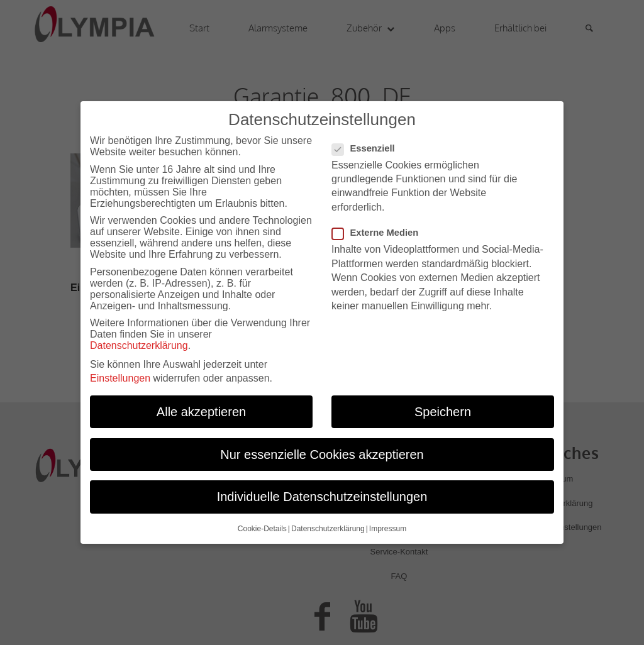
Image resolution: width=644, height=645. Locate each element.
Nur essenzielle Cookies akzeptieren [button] (322, 449)
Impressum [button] (388, 524)
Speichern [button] (443, 407)
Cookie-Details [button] (262, 524)
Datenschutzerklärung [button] (328, 524)
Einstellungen (120, 374)
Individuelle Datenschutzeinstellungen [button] (322, 492)
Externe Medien (380, 228)
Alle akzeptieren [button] (201, 407)
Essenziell (369, 143)
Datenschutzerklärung (139, 341)
